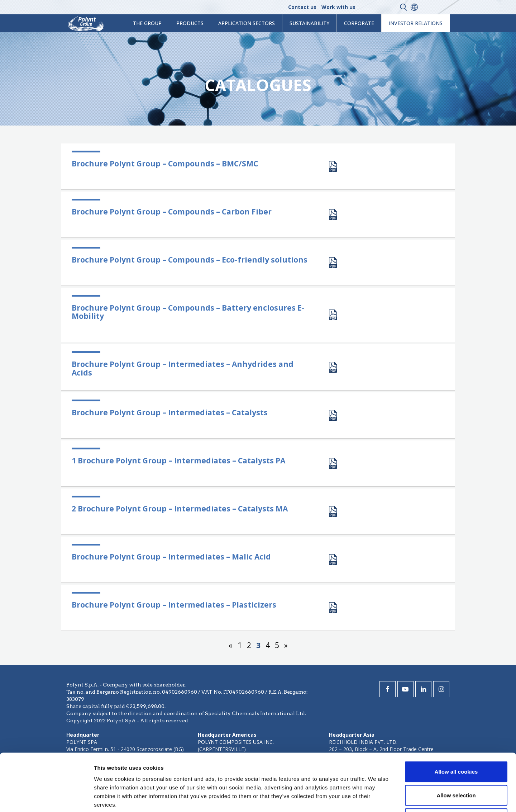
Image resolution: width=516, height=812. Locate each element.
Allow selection (456, 742)
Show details (376, 798)
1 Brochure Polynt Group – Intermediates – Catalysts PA (178, 461)
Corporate (359, 23)
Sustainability (309, 23)
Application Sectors (247, 23)
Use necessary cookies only (456, 765)
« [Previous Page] (231, 645)
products (190, 23)
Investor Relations (416, 23)
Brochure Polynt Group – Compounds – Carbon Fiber (172, 212)
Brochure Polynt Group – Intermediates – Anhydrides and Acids (183, 368)
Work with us (338, 7)
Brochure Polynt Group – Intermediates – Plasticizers (174, 605)
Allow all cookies (456, 718)
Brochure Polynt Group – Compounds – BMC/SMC (165, 164)
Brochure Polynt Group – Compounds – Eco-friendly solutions (190, 260)
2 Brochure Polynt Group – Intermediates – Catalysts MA (180, 509)
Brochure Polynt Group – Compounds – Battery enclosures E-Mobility (188, 312)
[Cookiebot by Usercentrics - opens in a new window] (46, 798)
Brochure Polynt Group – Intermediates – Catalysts (170, 412)
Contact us (302, 7)
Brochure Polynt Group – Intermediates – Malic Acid (171, 557)
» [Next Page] (286, 645)
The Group (147, 23)
